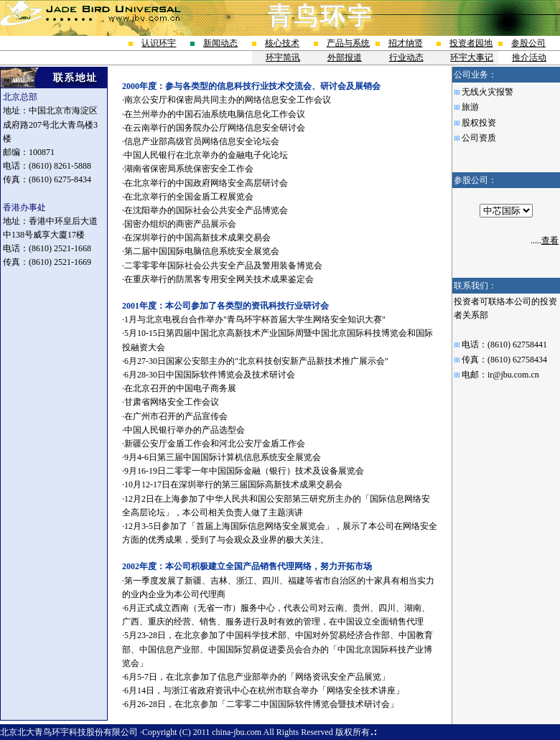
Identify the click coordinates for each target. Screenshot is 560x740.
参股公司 (528, 43)
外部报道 (345, 57)
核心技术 (282, 43)
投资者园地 (471, 43)
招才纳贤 (406, 43)
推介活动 (529, 57)
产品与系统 (348, 43)
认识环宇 (159, 43)
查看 (550, 240)
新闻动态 (220, 43)
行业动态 (406, 57)
